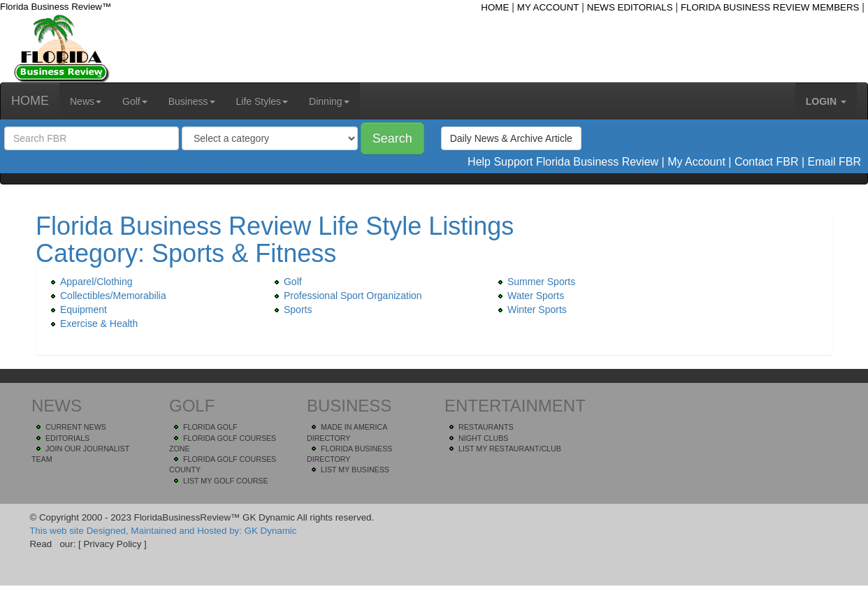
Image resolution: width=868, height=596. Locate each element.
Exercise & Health (92, 324)
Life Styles (262, 101)
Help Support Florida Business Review (563, 162)
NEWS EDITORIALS (630, 7)
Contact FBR (767, 162)
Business (192, 101)
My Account (696, 162)
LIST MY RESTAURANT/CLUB (510, 449)
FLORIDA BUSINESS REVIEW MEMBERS (770, 7)
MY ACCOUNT (548, 7)
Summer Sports (534, 282)
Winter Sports (530, 310)
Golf (135, 101)
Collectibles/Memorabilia (106, 296)
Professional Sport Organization (346, 296)
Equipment (77, 310)
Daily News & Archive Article (511, 138)
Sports (291, 310)
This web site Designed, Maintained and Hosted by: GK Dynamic (163, 531)
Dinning (329, 101)
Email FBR (834, 162)
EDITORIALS (67, 438)
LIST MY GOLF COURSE (226, 481)
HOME (495, 7)
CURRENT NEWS (76, 427)
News (86, 101)
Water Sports (529, 296)
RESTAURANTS (486, 427)
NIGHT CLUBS (483, 438)
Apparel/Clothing (89, 282)
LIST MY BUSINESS (355, 470)
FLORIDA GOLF (210, 427)
